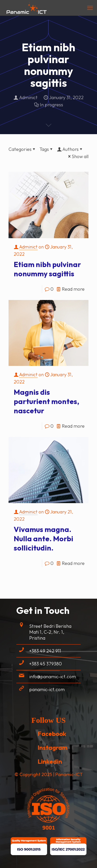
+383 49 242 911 (45, 651)
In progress (51, 105)
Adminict (28, 97)
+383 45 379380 (46, 664)
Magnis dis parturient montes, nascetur (46, 401)
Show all (78, 156)
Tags (47, 149)
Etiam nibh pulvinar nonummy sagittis (47, 269)
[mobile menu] (90, 8)
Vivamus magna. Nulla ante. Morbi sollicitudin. (43, 539)
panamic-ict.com (47, 689)
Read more (73, 289)
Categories (22, 149)
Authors (70, 149)
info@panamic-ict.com (53, 677)
